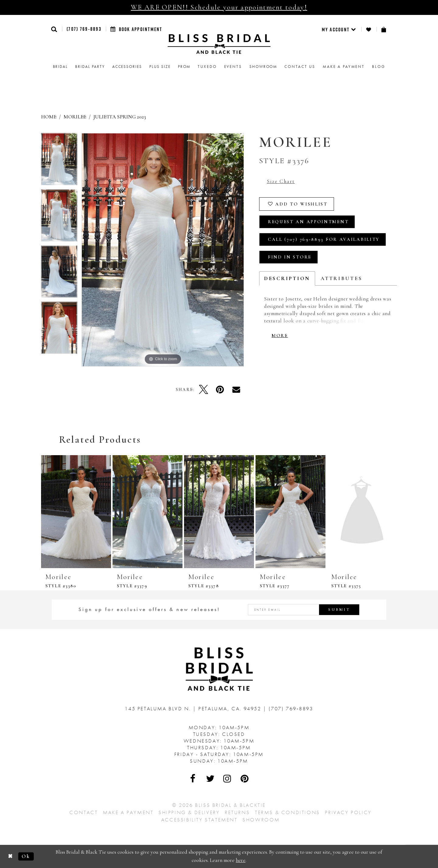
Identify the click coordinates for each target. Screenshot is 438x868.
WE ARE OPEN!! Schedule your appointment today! (219, 7)
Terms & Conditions (287, 812)
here (241, 860)
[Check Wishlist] (369, 29)
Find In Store (290, 257)
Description (287, 278)
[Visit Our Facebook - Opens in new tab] (193, 778)
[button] (54, 29)
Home (49, 117)
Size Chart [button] (281, 181)
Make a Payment (128, 812)
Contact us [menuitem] (300, 67)
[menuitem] (339, 29)
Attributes (341, 278)
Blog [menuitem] (379, 67)
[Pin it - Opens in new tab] (220, 389)
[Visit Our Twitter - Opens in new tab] (210, 778)
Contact (83, 812)
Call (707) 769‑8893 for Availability (324, 239)
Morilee (75, 117)
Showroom (261, 820)
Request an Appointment (308, 222)
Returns (237, 812)
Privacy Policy (348, 812)
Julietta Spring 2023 (120, 117)
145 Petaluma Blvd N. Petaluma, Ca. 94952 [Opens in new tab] (194, 708)
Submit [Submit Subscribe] (339, 610)
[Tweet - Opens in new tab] (203, 389)
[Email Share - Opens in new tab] (236, 389)
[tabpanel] (59, 161)
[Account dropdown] (339, 29)
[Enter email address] (304, 610)
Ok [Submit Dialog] (26, 856)
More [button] (280, 336)
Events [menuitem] (233, 67)
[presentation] (76, 512)
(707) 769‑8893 (84, 29)
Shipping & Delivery (189, 812)
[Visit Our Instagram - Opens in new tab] (228, 778)
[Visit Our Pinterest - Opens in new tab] (245, 778)
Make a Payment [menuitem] (344, 67)
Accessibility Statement (199, 820)
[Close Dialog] (10, 856)
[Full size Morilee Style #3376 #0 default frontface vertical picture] (163, 250)
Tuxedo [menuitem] (207, 67)
